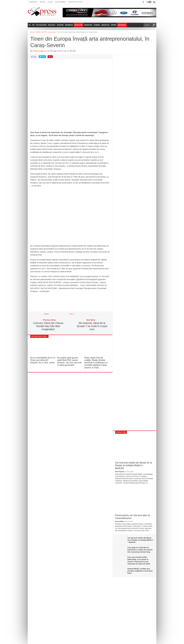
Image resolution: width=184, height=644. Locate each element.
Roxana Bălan (119, 521)
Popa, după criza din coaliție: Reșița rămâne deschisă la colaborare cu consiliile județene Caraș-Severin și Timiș (96, 363)
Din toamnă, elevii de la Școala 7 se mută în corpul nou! (92, 326)
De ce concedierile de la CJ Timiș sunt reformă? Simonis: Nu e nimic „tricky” (43, 360)
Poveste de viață (75, 2)
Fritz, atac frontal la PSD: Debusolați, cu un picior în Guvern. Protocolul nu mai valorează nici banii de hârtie (139, 560)
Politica (52, 25)
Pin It (72, 314)
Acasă (32, 32)
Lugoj (50, 2)
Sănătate (88, 25)
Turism (97, 25)
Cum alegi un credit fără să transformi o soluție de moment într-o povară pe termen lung (140, 550)
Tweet (46, 314)
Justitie (60, 25)
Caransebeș (60, 2)
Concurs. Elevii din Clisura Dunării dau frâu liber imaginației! (48, 326)
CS (30, 25)
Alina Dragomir (40, 51)
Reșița (43, 2)
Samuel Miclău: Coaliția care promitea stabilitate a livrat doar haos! (140, 571)
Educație (78, 25)
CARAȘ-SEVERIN (41, 32)
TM (33, 25)
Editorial (122, 25)
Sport (114, 25)
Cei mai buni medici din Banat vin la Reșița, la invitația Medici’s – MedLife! (133, 465)
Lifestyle (105, 25)
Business (69, 25)
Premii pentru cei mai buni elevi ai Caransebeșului (132, 517)
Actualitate (41, 25)
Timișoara (33, 2)
